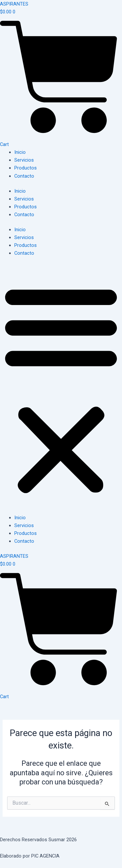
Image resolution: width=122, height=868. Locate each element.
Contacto (24, 176)
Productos (26, 168)
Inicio (20, 152)
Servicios (24, 160)
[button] (61, 389)
